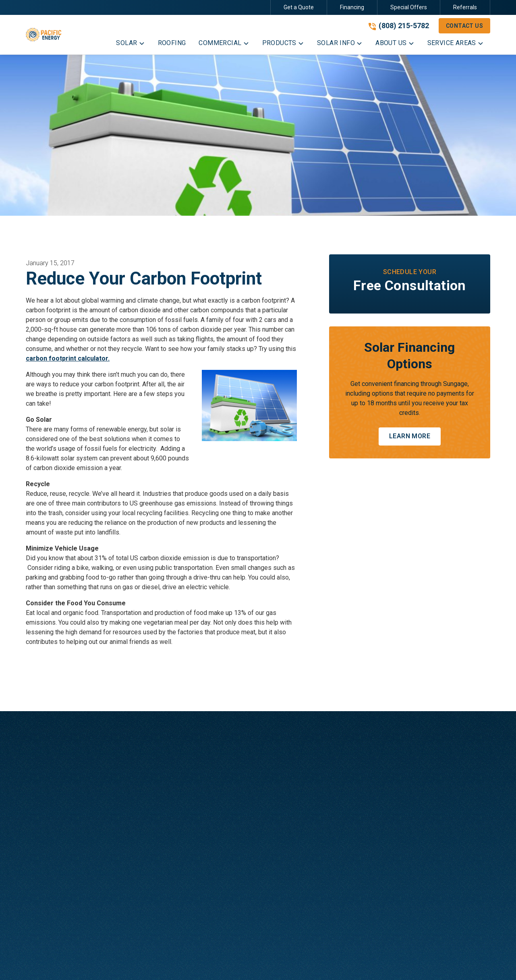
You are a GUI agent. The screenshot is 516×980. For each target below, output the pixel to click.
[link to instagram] (416, 962)
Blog (360, 789)
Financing (352, 7)
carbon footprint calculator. (68, 358)
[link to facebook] (402, 962)
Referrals (465, 7)
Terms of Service (234, 962)
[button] (130, 45)
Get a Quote (299, 7)
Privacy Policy (185, 962)
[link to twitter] (431, 962)
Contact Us (464, 26)
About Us (366, 773)
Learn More (410, 436)
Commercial (233, 805)
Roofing (227, 789)
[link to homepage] (44, 35)
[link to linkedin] (445, 962)
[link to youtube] (460, 962)
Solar (224, 773)
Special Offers (409, 7)
